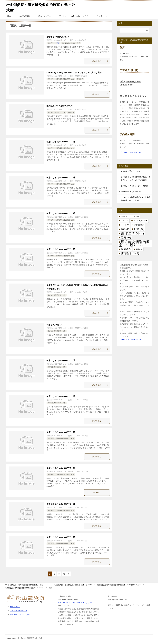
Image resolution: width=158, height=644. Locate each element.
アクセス (63, 16)
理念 (9, 16)
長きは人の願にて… (56, 325)
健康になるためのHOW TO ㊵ (61, 213)
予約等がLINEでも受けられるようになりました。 (77, 603)
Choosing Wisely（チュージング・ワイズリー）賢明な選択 (74, 73)
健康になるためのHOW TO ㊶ (61, 178)
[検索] (135, 30)
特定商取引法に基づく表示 (20, 615)
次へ (65, 574)
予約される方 (136, 340)
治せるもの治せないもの (58, 37)
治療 (58, 43)
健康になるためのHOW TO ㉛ (61, 504)
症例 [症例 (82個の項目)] (126, 249)
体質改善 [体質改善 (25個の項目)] (139, 225)
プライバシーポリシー (19, 611)
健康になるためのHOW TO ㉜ (61, 468)
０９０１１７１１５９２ (133, 96)
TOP (28, 585)
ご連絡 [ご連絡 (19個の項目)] (125, 221)
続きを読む (100, 61)
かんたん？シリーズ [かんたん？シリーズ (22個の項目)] (130, 216)
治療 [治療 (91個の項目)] (126, 238)
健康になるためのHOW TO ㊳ (61, 361)
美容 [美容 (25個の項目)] (139, 249)
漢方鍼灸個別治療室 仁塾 (71, 43)
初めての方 (125, 340)
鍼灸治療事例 (25, 16)
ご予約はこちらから (130, 152)
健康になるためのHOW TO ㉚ (61, 537)
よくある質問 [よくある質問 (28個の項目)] (140, 221)
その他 (100, 16)
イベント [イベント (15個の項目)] (125, 225)
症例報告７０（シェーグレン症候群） (135, 186)
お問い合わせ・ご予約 (80, 16)
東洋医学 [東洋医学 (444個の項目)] (132, 233)
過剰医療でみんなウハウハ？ (60, 106)
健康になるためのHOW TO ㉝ (61, 432)
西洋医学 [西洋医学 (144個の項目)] (130, 253)
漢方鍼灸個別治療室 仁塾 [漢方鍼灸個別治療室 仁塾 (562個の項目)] (134, 243)
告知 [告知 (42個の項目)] (125, 229)
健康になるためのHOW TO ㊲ (61, 396)
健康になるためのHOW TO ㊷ (61, 142)
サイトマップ (15, 607)
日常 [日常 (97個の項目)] (139, 229)
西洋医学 (80, 79)
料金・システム (45, 16)
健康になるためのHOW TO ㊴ (61, 249)
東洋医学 (51, 43)
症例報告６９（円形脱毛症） (132, 191)
